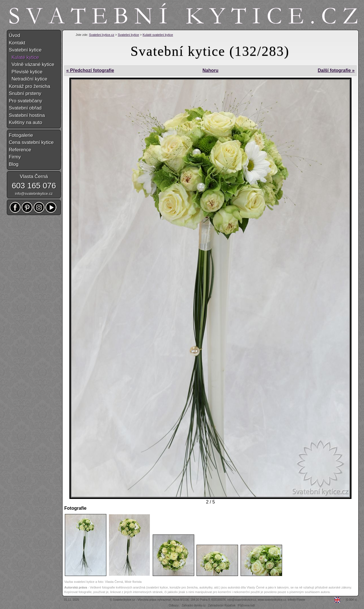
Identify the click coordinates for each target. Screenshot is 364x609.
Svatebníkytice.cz (124, 600)
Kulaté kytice (24, 57)
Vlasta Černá (34, 176)
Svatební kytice (128, 35)
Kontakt (17, 43)
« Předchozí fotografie (90, 70)
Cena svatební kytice (31, 142)
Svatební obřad (25, 108)
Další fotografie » (336, 70)
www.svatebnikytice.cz (272, 600)
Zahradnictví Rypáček (222, 605)
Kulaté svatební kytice (158, 35)
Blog (14, 164)
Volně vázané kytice (32, 64)
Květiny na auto (25, 122)
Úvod (15, 35)
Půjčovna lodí (246, 605)
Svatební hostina (27, 115)
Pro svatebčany (25, 101)
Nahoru (210, 70)
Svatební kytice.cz (102, 35)
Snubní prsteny (25, 93)
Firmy (15, 157)
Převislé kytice (26, 72)
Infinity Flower (297, 600)
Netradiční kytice (28, 79)
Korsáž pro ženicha (30, 86)
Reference (20, 150)
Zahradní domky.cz (194, 605)
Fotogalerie (21, 135)
